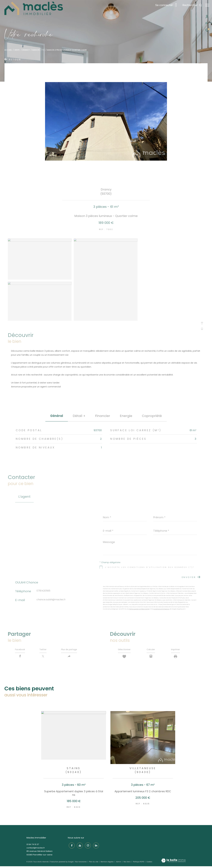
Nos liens (127, 863)
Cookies (149, 863)
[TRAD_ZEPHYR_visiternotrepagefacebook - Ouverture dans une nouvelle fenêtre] (71, 846)
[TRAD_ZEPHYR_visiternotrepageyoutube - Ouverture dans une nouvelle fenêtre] (79, 846)
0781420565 (43, 591)
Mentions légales (107, 863)
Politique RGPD (139, 863)
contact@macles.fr (36, 849)
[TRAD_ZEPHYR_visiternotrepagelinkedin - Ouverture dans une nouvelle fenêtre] (95, 846)
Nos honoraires (81, 863)
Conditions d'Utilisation (161, 609)
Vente (17, 50)
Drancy (26, 50)
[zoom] (40, 241)
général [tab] (57, 416)
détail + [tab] (79, 416)
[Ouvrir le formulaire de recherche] (191, 5)
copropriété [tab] (152, 416)
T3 (43, 50)
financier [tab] (103, 416)
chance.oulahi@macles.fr (51, 600)
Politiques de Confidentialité (139, 609)
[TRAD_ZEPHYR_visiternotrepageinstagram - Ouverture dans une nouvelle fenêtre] (87, 846)
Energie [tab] (126, 416)
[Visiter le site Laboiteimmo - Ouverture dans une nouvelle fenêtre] (173, 862)
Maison (36, 50)
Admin (119, 863)
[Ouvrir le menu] (207, 5)
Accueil (8, 50)
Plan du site (94, 863)
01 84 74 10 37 (33, 846)
